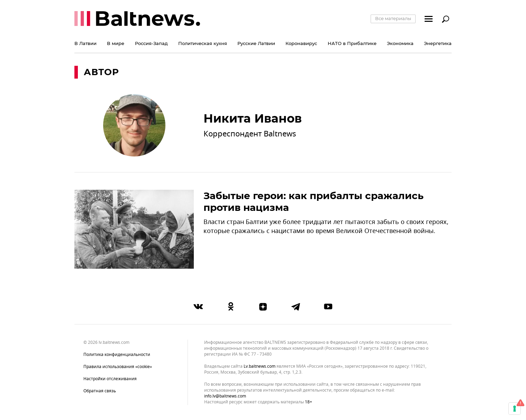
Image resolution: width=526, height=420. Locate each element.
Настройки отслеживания (110, 379)
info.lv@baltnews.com (225, 396)
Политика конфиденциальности (117, 355)
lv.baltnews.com (260, 367)
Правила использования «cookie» (118, 367)
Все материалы (393, 18)
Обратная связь (100, 391)
